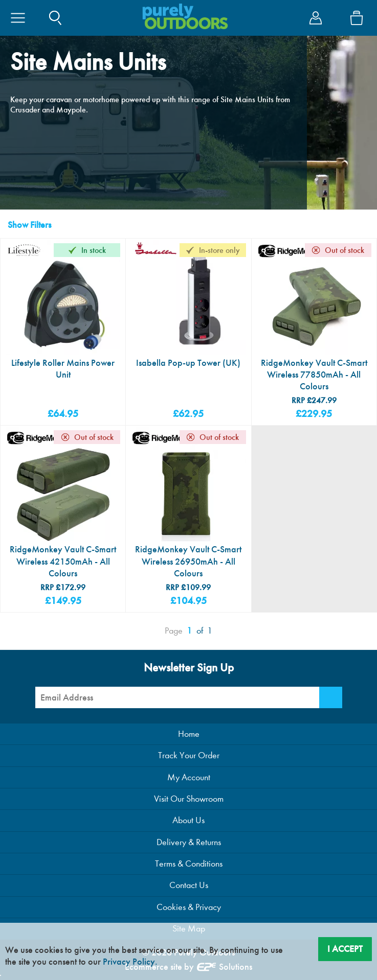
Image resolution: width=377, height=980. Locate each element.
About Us (188, 820)
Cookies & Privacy (189, 907)
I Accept (345, 949)
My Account (189, 777)
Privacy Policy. (130, 962)
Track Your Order (189, 755)
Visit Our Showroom (189, 799)
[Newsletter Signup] (331, 697)
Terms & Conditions (189, 864)
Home (189, 734)
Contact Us (189, 885)
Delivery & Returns (189, 842)
